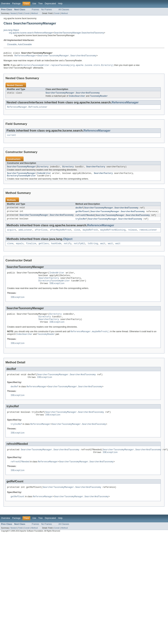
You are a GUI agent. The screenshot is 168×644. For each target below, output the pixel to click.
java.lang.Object (11, 30)
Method (34, 13)
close (77, 235)
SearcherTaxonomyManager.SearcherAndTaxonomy (79, 33)
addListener (25, 235)
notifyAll (80, 249)
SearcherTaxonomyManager (21, 170)
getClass (44, 249)
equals (20, 249)
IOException (57, 291)
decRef (79, 212)
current (12, 138)
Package (16, 4)
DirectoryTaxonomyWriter (21, 179)
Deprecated (50, 4)
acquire (12, 235)
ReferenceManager (25, 56)
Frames (35, 10)
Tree (40, 4)
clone (10, 249)
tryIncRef (81, 223)
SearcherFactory (96, 170)
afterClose (41, 235)
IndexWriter (44, 177)
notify (68, 249)
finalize (31, 249)
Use (34, 4)
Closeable (12, 44)
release (132, 235)
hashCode (56, 249)
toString (93, 249)
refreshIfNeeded (85, 219)
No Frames (47, 10)
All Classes (64, 10)
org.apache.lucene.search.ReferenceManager (31, 33)
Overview (6, 4)
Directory (43, 170)
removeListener (148, 235)
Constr (27, 13)
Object (68, 244)
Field (20, 13)
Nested (14, 13)
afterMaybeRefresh (61, 235)
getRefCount (82, 215)
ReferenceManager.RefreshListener (27, 109)
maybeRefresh (90, 235)
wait (103, 249)
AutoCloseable (25, 44)
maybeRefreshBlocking (113, 235)
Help (60, 4)
